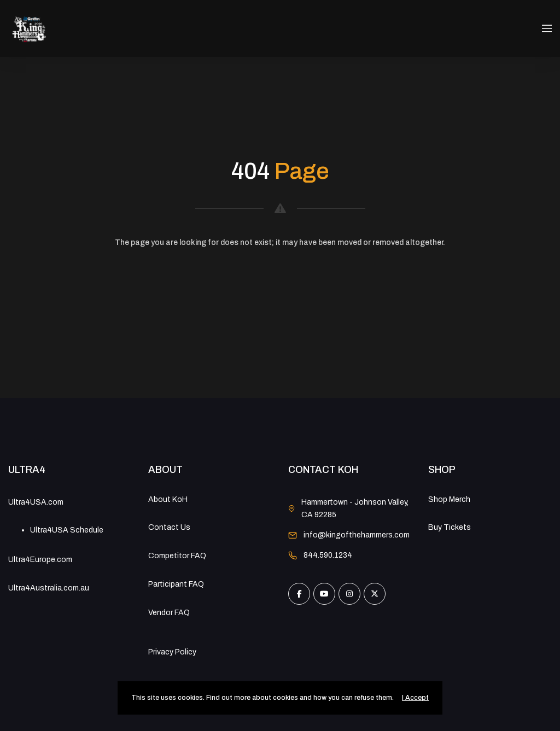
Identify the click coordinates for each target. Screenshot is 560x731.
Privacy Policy (172, 652)
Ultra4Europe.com (40, 560)
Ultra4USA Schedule (67, 530)
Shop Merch (449, 499)
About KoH (168, 499)
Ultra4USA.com (36, 502)
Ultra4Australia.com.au (49, 588)
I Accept (415, 698)
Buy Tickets (450, 527)
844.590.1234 (328, 555)
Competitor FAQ (177, 556)
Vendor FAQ (169, 613)
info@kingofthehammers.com (357, 535)
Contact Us (169, 527)
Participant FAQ (176, 584)
